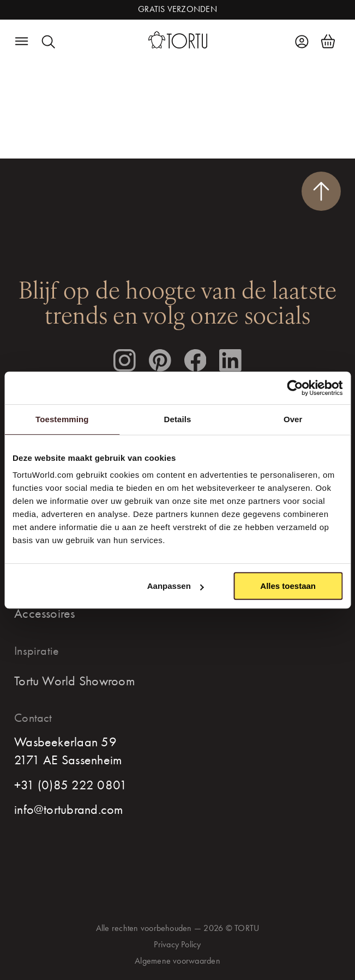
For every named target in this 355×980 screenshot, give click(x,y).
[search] (48, 41)
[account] (302, 41)
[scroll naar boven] (321, 191)
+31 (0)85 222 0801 (71, 785)
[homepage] (178, 40)
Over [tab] (293, 419)
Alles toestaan (288, 586)
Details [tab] (178, 419)
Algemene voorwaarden (177, 961)
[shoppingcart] (328, 41)
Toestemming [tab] (62, 419)
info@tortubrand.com (69, 809)
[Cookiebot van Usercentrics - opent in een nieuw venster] (295, 388)
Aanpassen (176, 586)
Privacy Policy (177, 945)
